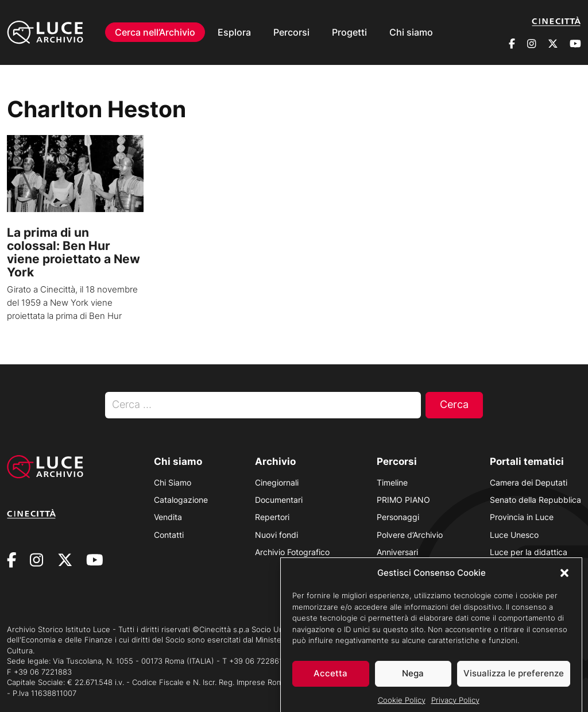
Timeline (392, 482)
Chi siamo (411, 32)
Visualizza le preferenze (514, 682)
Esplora (234, 32)
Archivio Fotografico (292, 552)
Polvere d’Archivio (410, 535)
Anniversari (397, 552)
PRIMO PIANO (403, 500)
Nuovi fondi (276, 535)
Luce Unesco (514, 535)
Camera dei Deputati (529, 482)
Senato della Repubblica (535, 500)
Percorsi (291, 32)
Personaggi (398, 517)
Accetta (330, 682)
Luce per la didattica (529, 552)
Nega (413, 682)
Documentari (279, 500)
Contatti (169, 535)
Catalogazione (181, 500)
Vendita (168, 517)
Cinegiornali (277, 482)
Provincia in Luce (522, 517)
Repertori (272, 517)
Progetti (349, 32)
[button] (564, 581)
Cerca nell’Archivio (155, 32)
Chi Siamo (173, 482)
